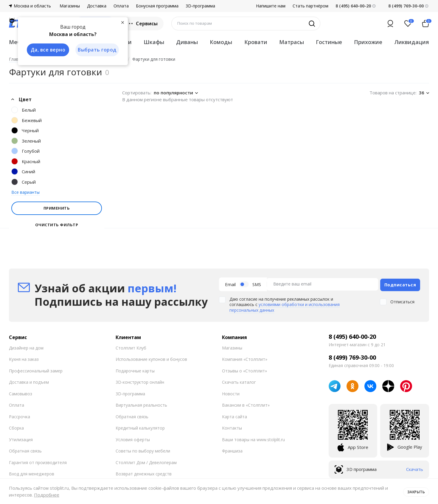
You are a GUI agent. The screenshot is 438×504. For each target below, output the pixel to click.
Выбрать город (97, 50)
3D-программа (200, 6)
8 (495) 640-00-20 (352, 335)
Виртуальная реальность (141, 404)
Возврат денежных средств (144, 473)
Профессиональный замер (36, 369)
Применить (57, 208)
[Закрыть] (122, 22)
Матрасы (292, 42)
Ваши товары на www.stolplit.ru (253, 438)
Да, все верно (47, 50)
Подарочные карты (135, 369)
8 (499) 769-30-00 (406, 6)
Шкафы (154, 42)
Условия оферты (133, 438)
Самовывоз (21, 392)
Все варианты (25, 192)
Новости (231, 392)
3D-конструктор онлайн (140, 381)
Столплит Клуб (131, 346)
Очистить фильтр (57, 225)
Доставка (97, 6)
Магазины (70, 6)
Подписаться (400, 284)
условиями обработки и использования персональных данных (285, 306)
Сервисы (143, 24)
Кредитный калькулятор (140, 427)
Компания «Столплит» (245, 358)
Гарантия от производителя (38, 461)
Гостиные (329, 42)
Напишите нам (271, 6)
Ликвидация (412, 42)
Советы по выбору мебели (143, 450)
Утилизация (21, 438)
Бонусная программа (157, 6)
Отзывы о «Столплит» (244, 369)
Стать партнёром (310, 6)
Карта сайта (234, 415)
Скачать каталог (239, 381)
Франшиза (232, 450)
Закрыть (415, 491)
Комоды (221, 42)
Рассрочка (20, 415)
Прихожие (368, 42)
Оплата (121, 6)
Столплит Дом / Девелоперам (146, 461)
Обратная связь (25, 450)
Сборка (16, 427)
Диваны (187, 42)
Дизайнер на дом (26, 346)
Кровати (256, 42)
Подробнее (47, 495)
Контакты (232, 427)
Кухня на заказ (24, 358)
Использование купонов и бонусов (151, 358)
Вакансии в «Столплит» (246, 404)
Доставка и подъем (29, 381)
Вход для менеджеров (32, 473)
